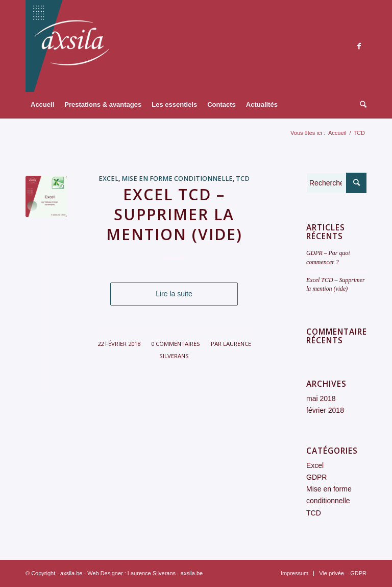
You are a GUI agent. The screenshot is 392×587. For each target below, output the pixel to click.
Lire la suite (174, 294)
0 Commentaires (176, 344)
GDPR (316, 477)
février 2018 (325, 410)
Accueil (337, 133)
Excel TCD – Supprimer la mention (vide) (174, 214)
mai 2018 (321, 398)
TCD (243, 179)
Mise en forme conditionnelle (177, 179)
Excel (108, 179)
